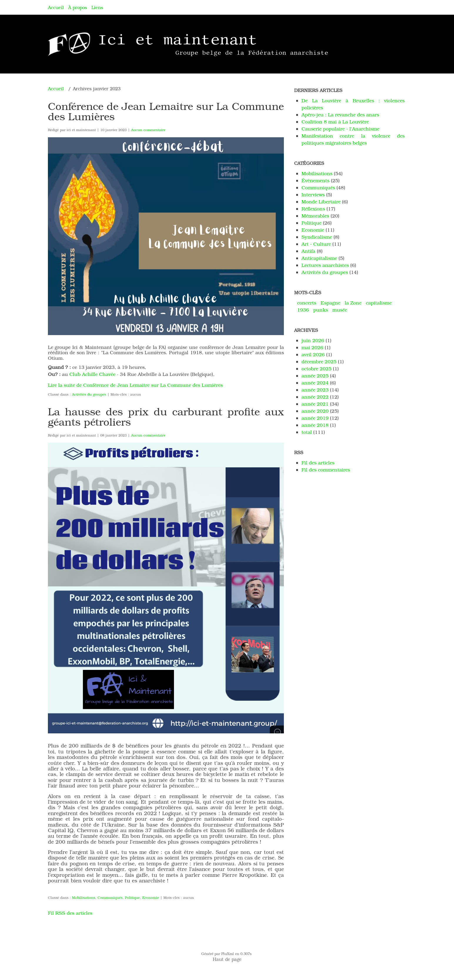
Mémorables (315, 216)
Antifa (308, 251)
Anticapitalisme (319, 258)
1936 (303, 310)
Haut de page (227, 959)
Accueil (56, 7)
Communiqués (110, 897)
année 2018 (315, 425)
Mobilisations (84, 897)
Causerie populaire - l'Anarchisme (340, 129)
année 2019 (315, 418)
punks (321, 310)
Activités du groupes (89, 394)
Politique (132, 897)
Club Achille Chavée (92, 374)
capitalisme (379, 303)
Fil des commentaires (326, 470)
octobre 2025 (316, 368)
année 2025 (315, 376)
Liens (97, 7)
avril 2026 (313, 354)
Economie (151, 897)
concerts (307, 303)
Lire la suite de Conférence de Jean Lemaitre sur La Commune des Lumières (135, 385)
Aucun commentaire (148, 130)
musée (340, 310)
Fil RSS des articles (70, 913)
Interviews (313, 194)
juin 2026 (313, 340)
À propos (78, 7)
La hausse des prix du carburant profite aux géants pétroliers (166, 416)
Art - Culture (316, 244)
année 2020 (315, 411)
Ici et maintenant (177, 40)
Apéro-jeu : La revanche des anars (340, 114)
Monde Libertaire (321, 201)
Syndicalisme (317, 237)
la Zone (353, 303)
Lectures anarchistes (325, 265)
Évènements (315, 180)
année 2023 (315, 390)
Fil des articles (318, 463)
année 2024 (315, 383)
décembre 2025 (319, 361)
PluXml (228, 954)
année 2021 (315, 404)
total (307, 432)
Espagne (330, 303)
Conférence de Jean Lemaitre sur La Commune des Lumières (166, 111)
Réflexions (313, 209)
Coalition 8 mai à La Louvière (335, 122)
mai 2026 (312, 347)
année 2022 (315, 397)
